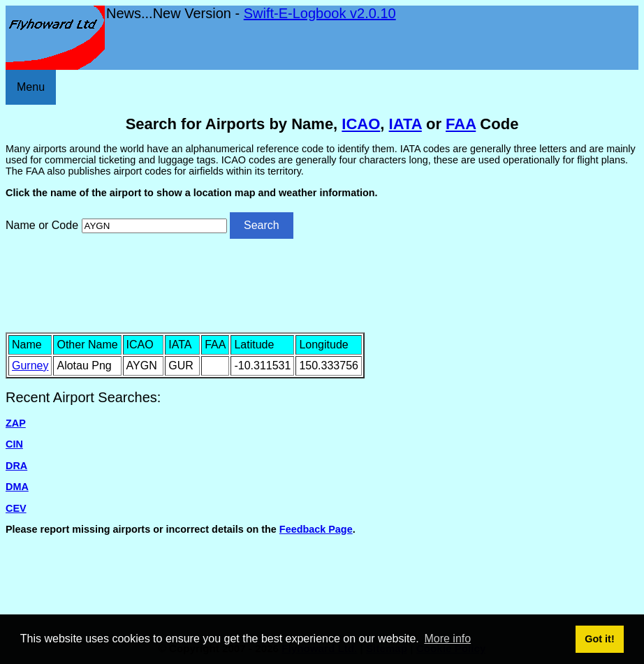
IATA (405, 124)
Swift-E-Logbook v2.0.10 (320, 13)
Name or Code (42, 225)
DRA (16, 466)
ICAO (361, 124)
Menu (31, 87)
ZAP (16, 423)
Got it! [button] (599, 639)
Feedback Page (316, 529)
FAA (461, 124)
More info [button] (447, 639)
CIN (14, 444)
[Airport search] (154, 226)
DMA (17, 487)
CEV (16, 508)
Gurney (30, 366)
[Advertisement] (322, 284)
